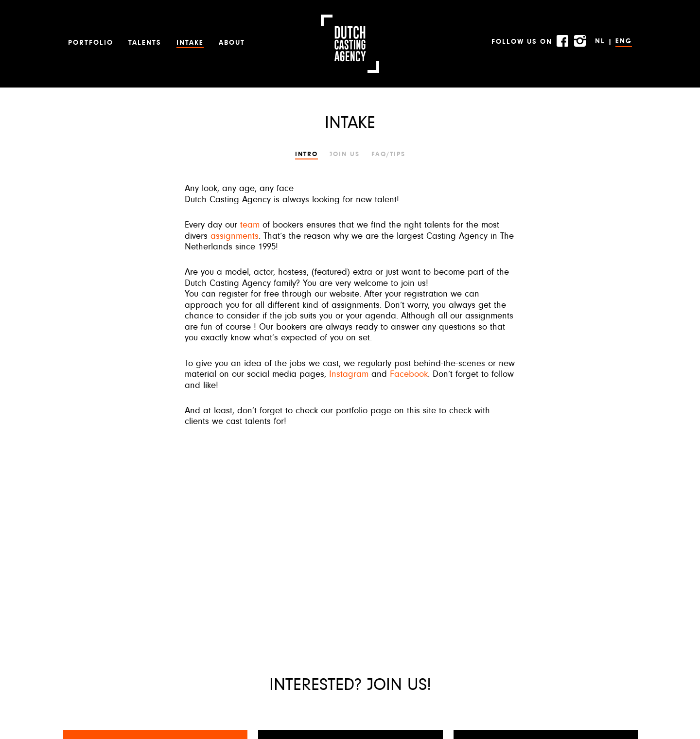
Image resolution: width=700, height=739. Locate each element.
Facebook (409, 375)
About (232, 43)
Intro (306, 154)
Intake (190, 43)
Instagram (349, 375)
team (250, 225)
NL (600, 42)
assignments (235, 237)
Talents (145, 43)
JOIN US (345, 154)
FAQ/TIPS (388, 154)
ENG (624, 42)
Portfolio (91, 43)
